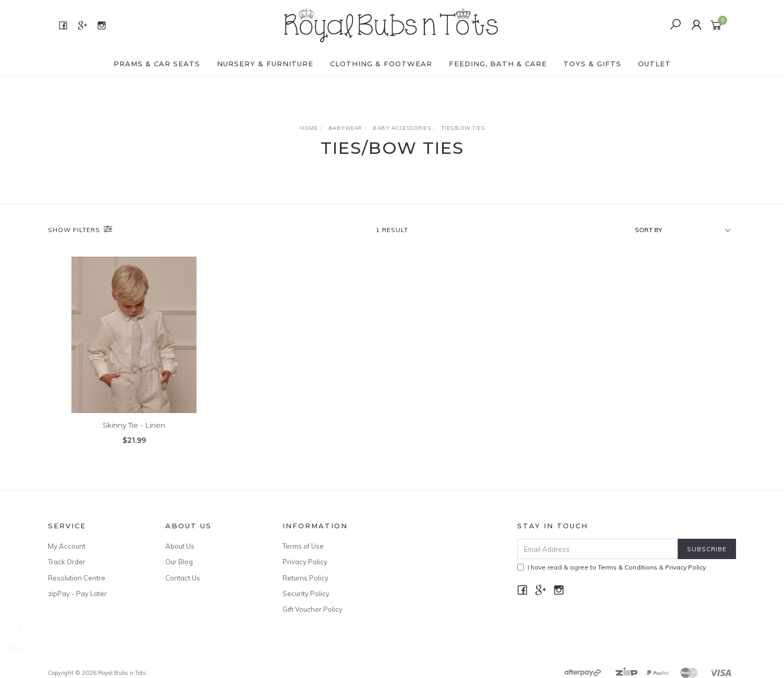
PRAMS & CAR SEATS (157, 64)
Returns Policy (305, 578)
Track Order (67, 562)
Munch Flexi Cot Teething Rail (86, 634)
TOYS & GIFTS (592, 64)
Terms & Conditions (628, 567)
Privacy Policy (305, 562)
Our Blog (179, 562)
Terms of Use (303, 546)
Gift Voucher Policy (313, 609)
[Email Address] (598, 549)
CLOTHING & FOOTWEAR (381, 64)
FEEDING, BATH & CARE (498, 64)
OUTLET (654, 64)
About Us (180, 546)
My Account (67, 546)
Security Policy (306, 594)
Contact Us (183, 578)
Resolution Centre (77, 578)
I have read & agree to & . (612, 567)
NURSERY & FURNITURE (265, 64)
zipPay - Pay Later (77, 594)
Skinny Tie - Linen (134, 425)
